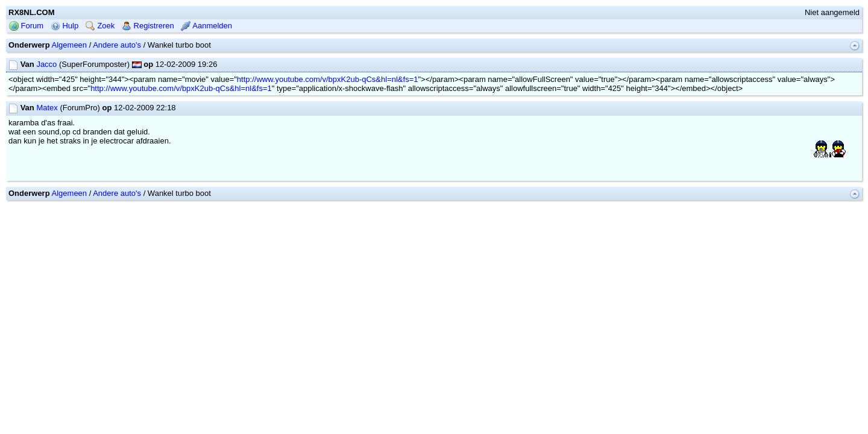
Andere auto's (117, 83)
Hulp (64, 64)
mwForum (398, 249)
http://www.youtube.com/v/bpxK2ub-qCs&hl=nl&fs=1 (328, 118)
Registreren (148, 64)
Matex (47, 146)
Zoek (100, 64)
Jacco (46, 103)
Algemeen (70, 83)
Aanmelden (206, 64)
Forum (26, 64)
